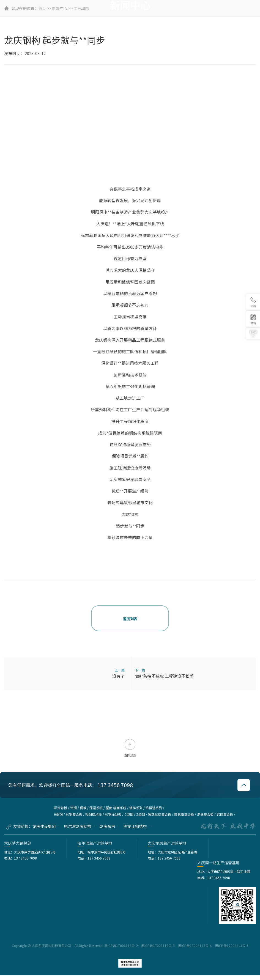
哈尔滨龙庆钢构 (80, 831)
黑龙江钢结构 (137, 831)
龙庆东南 (109, 831)
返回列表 (130, 619)
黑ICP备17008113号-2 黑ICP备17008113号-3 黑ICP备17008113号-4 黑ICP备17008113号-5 (177, 950)
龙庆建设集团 (46, 831)
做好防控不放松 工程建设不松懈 (164, 676)
